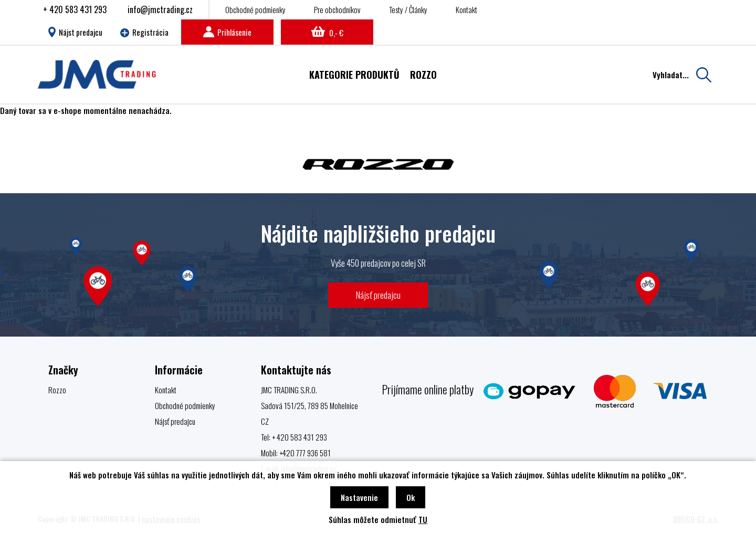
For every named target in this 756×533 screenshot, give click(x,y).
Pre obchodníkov (337, 9)
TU (423, 519)
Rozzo (57, 390)
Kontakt (466, 9)
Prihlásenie (227, 32)
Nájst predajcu (75, 32)
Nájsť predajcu (378, 295)
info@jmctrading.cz (160, 9)
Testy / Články (408, 9)
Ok (411, 497)
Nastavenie (359, 497)
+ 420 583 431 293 (75, 9)
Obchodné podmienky (255, 9)
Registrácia (144, 32)
